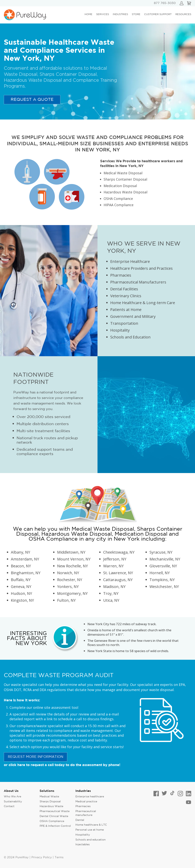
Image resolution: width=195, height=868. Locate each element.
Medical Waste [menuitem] (49, 797)
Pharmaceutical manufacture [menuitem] (86, 813)
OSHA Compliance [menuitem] (52, 821)
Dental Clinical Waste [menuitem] (54, 816)
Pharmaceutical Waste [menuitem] (55, 811)
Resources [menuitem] (183, 14)
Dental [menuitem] (80, 820)
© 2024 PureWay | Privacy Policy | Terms (34, 857)
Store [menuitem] (136, 14)
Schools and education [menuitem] (91, 840)
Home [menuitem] (88, 14)
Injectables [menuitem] (83, 845)
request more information (36, 757)
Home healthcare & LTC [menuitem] (91, 825)
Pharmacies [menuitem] (83, 806)
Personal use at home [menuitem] (90, 830)
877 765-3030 (165, 3)
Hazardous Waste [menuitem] (51, 806)
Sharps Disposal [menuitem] (50, 802)
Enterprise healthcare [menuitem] (90, 797)
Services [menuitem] (103, 14)
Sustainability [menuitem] (13, 802)
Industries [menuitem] (120, 14)
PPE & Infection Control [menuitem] (55, 826)
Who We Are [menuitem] (12, 797)
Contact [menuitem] (9, 806)
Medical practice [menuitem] (86, 802)
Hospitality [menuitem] (83, 835)
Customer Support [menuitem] (158, 14)
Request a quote (32, 100)
